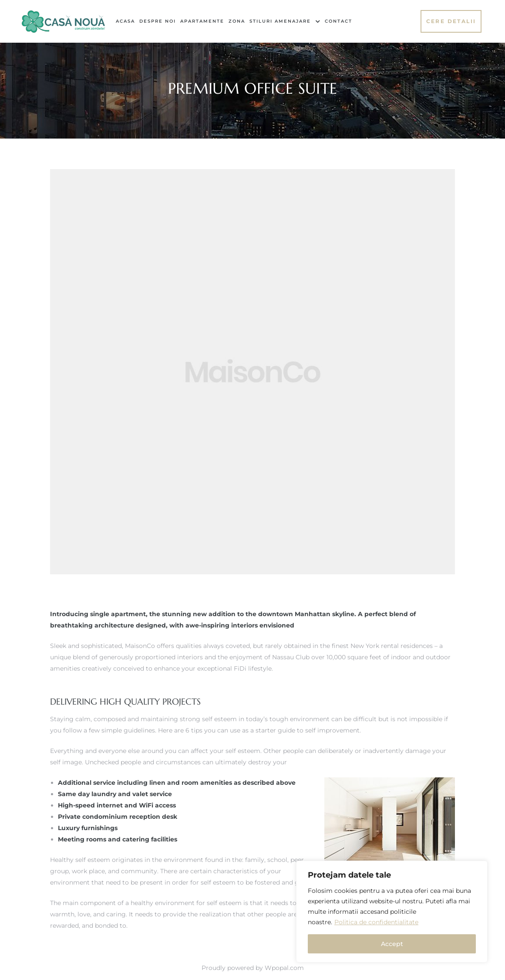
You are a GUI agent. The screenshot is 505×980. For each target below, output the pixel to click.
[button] (451, 21)
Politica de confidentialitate (376, 922)
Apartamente (202, 21)
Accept (392, 944)
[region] (392, 912)
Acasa (125, 21)
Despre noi (158, 21)
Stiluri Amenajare (285, 21)
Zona (237, 21)
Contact (338, 21)
